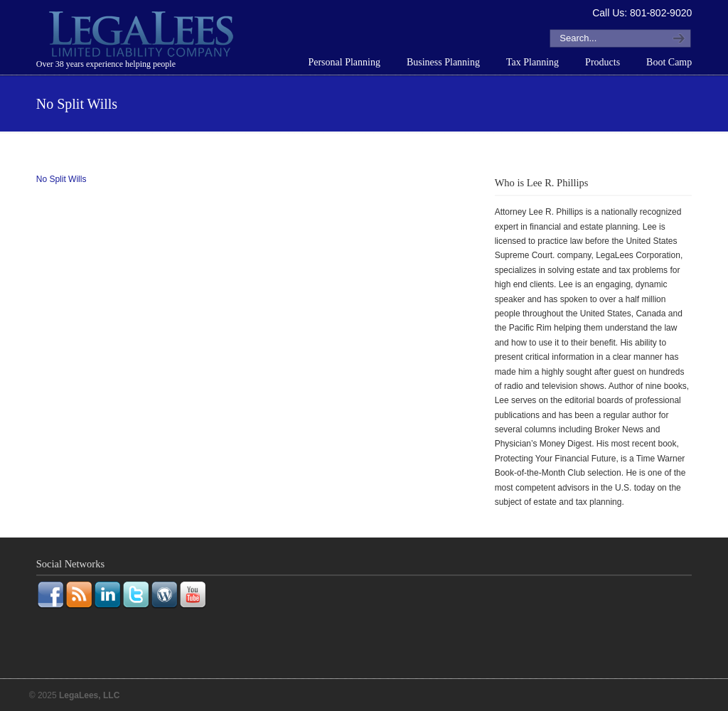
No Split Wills (61, 179)
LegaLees (143, 36)
